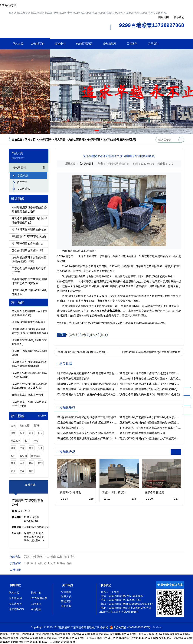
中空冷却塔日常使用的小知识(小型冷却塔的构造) (149, 389)
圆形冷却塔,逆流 (154, 492)
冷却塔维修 (47, 29)
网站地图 (36, 609)
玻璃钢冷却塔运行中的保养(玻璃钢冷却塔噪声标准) (88, 384)
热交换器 (25, 426)
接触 (31, 463)
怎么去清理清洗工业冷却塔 (28, 250)
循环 (40, 463)
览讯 (47, 563)
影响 (13, 456)
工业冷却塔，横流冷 (114, 492)
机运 (40, 433)
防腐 (22, 448)
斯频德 (61, 563)
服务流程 (66, 606)
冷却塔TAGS (16, 609)
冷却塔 (74, 335)
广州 (33, 557)
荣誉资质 (66, 601)
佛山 (53, 557)
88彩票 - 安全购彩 (50, 642)
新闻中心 (60, 44)
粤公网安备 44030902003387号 (130, 627)
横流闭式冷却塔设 (70, 492)
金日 (33, 563)
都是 (31, 433)
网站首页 (18, 44)
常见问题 (60, 140)
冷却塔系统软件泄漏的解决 (74, 379)
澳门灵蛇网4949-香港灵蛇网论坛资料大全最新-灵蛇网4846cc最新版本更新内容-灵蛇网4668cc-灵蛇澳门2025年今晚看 (85, 634)
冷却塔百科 (38, 44)
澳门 (66, 557)
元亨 (53, 563)
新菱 (69, 563)
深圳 (27, 557)
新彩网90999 (69, 642)
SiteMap (157, 627)
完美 (13, 471)
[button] (91, 131)
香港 (73, 557)
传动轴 (23, 456)
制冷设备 (36, 456)
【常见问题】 (86, 164)
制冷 (22, 471)
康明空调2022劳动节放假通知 (29, 236)
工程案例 (132, 44)
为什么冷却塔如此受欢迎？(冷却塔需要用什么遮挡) (150, 394)
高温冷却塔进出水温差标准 (28, 395)
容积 (13, 426)
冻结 (13, 433)
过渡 (13, 448)
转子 (31, 448)
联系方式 (66, 597)
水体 (22, 463)
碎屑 (22, 433)
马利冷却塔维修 (111, 311)
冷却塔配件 (110, 44)
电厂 (27, 441)
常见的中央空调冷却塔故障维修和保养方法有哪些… (88, 417)
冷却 (84, 335)
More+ (42, 416)
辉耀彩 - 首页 (8, 634)
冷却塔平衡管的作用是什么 (28, 243)
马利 (27, 563)
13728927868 (187, 391)
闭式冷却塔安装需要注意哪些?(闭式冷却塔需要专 (151, 352)
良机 (40, 563)
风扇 (13, 463)
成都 (60, 557)
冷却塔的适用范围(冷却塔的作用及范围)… (83, 352)
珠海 (40, 557)
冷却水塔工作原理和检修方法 (29, 229)
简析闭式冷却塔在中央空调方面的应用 (142, 433)
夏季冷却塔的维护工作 (71, 428)
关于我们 (153, 44)
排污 (36, 441)
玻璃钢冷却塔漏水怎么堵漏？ (29, 322)
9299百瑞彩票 (8, 5)
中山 (47, 557)
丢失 (40, 448)
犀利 (31, 471)
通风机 (37, 426)
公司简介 (66, 592)
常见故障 (15, 441)
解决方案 (22, 182)
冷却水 (94, 335)
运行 (104, 335)
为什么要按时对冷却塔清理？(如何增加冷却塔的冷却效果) (103, 323)
